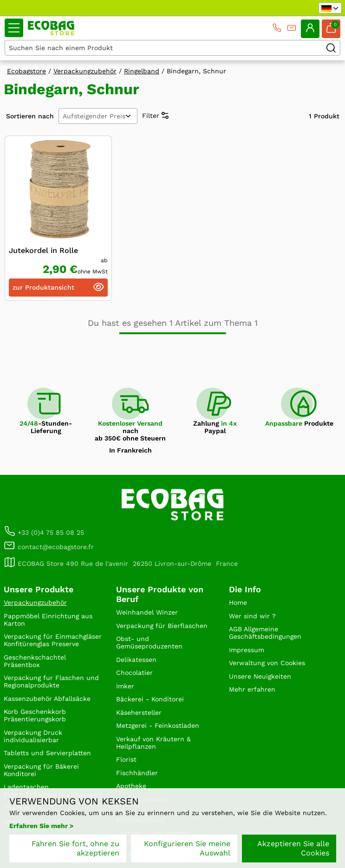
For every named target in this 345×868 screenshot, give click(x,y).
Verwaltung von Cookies (267, 663)
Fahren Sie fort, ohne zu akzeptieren (75, 848)
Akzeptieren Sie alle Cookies (293, 848)
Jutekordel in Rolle (43, 250)
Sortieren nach (30, 116)
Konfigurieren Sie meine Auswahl (187, 848)
